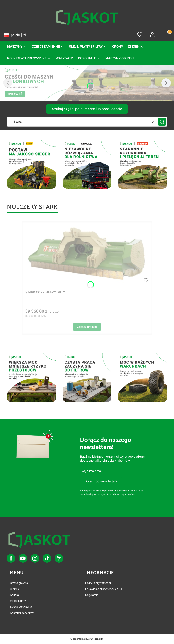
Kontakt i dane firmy (22, 613)
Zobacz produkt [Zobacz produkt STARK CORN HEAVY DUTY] (87, 327)
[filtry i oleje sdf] (32, 164)
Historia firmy (18, 601)
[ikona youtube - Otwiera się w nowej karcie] (23, 558)
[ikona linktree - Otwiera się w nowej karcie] (59, 558)
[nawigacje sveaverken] (87, 164)
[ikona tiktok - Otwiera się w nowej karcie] (35, 558)
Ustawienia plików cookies (102, 589)
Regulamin (121, 491)
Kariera (14, 595)
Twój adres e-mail (91, 471)
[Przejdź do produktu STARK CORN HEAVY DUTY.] (87, 254)
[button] (162, 122)
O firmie (15, 589)
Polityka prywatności (98, 583)
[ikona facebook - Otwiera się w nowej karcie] (11, 558)
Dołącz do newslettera (101, 481)
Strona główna (19, 583)
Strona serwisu (20, 607)
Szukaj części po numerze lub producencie (87, 109)
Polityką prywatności (123, 494)
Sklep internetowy (85, 639)
